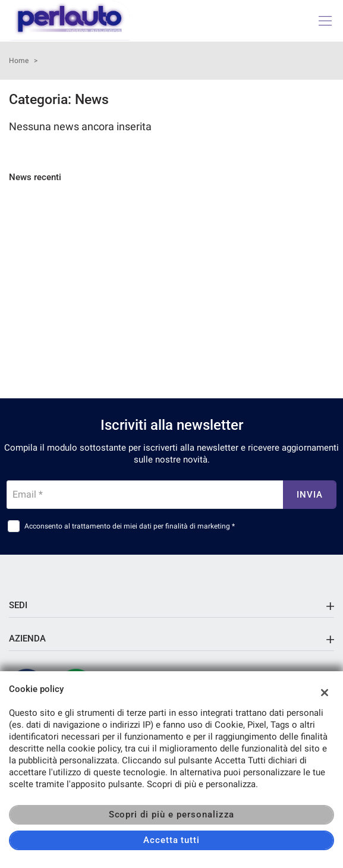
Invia (310, 495)
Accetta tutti (171, 840)
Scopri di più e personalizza (172, 814)
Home (19, 61)
